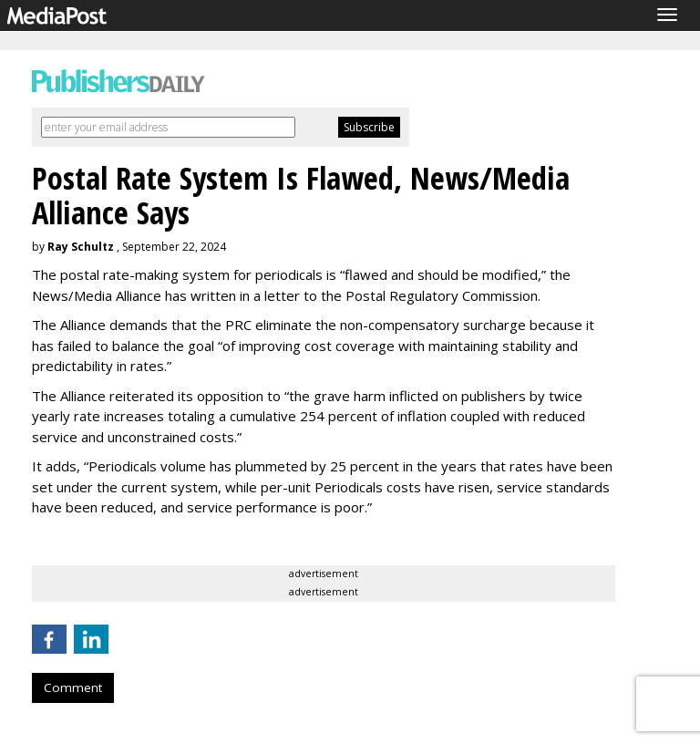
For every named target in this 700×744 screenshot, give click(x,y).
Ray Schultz (81, 247)
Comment (73, 687)
